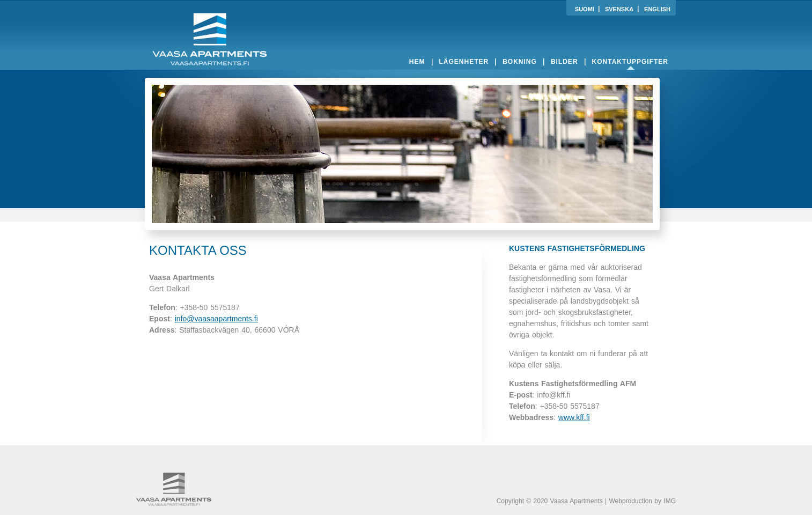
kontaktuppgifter (630, 62)
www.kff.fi (574, 417)
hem (417, 62)
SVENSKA (619, 9)
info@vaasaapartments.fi (216, 319)
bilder (564, 62)
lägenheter (464, 62)
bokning (520, 62)
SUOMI (585, 9)
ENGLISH (657, 9)
